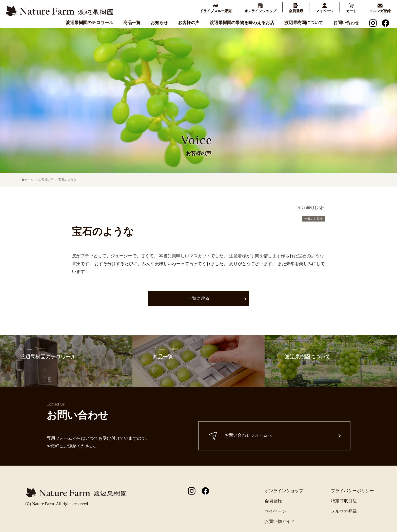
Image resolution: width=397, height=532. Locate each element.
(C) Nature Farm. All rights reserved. (57, 504)
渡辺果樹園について (304, 23)
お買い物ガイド (280, 521)
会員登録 (273, 501)
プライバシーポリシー (352, 491)
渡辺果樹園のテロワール (90, 23)
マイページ (275, 511)
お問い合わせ (346, 23)
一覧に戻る (199, 298)
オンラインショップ (284, 491)
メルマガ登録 (344, 511)
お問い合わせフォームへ (241, 436)
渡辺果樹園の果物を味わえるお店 (242, 23)
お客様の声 (189, 23)
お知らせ (159, 23)
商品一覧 (132, 23)
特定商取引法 (344, 501)
